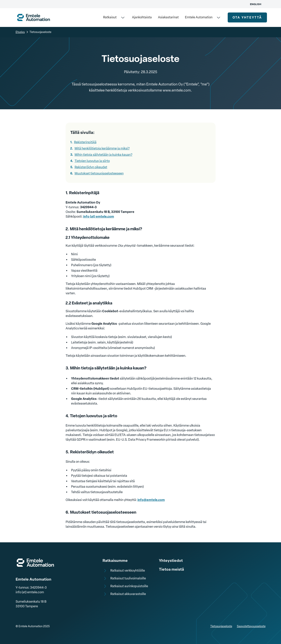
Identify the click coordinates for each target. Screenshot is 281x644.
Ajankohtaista (142, 17)
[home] (34, 17)
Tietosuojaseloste (221, 626)
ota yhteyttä (247, 17)
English (256, 4)
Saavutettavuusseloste (251, 626)
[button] (114, 18)
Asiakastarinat (168, 17)
